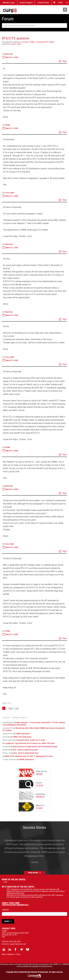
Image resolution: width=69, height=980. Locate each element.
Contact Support (26, 3)
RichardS (6, 746)
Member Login (9, 3)
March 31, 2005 (12, 57)
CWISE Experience (23, 734)
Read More (33, 873)
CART (60, 3)
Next (11, 709)
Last (17, 709)
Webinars (11, 954)
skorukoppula (8, 722)
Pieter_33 (7, 753)
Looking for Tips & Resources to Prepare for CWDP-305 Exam (30, 743)
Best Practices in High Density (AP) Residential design (35, 746)
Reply (65, 61)
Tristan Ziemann (9, 759)
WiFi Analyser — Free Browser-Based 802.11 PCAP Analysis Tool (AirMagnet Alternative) (34, 724)
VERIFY (7, 921)
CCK (6, 882)
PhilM (7, 125)
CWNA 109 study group (22, 737)
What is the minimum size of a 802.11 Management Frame (29, 756)
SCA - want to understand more (26, 750)
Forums (25, 42)
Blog (4, 954)
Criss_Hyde (10, 193)
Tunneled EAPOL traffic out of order (30, 740)
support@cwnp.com (18, 944)
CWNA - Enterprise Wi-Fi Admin (42, 42)
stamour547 (8, 728)
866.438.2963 (15, 941)
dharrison (9, 54)
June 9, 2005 (16, 44)
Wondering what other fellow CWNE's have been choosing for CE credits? (34, 729)
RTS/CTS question (16, 38)
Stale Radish (8, 740)
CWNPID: (5, 910)
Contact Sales (43, 3)
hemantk (6, 737)
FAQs (18, 954)
